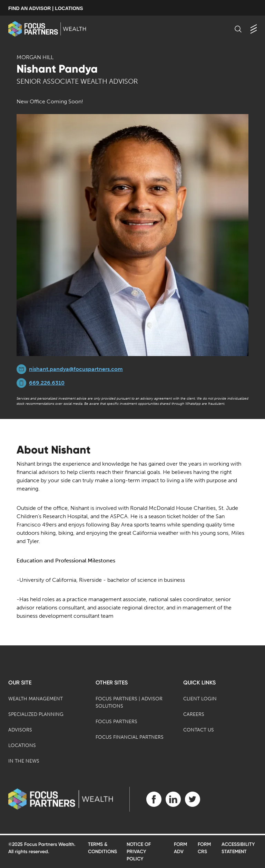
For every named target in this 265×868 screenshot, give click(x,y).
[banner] (47, 29)
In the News (24, 761)
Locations (22, 745)
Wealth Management (36, 699)
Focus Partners (116, 722)
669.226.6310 (47, 383)
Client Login (200, 699)
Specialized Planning (36, 714)
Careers (194, 714)
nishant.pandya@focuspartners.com (76, 369)
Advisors (20, 730)
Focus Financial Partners (130, 737)
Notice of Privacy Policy (139, 852)
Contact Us (199, 730)
